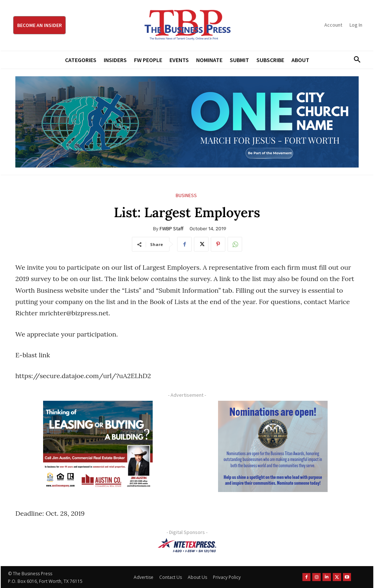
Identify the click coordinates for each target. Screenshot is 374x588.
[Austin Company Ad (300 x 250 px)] (98, 446)
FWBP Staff (171, 228)
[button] (355, 60)
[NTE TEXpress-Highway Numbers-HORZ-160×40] (187, 545)
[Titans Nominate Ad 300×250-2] (273, 446)
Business (186, 195)
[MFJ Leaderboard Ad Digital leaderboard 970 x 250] (187, 122)
